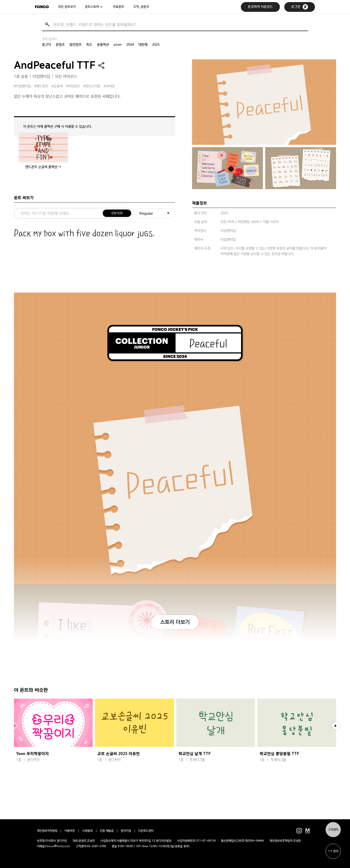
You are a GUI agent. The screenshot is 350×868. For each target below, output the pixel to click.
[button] (336, 726)
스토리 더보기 (175, 622)
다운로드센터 (146, 831)
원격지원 (126, 831)
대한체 (143, 45)
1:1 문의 (333, 851)
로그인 (300, 7)
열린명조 (75, 45)
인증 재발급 (107, 831)
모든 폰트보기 (67, 7)
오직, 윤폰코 (141, 7)
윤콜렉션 (103, 45)
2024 (130, 45)
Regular (146, 213)
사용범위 (87, 831)
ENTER (117, 213)
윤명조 (60, 45)
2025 (156, 45)
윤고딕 (47, 45)
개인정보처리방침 (47, 831)
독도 (89, 45)
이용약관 (70, 831)
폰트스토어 (92, 7)
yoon (118, 45)
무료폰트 (118, 7)
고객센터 (333, 830)
